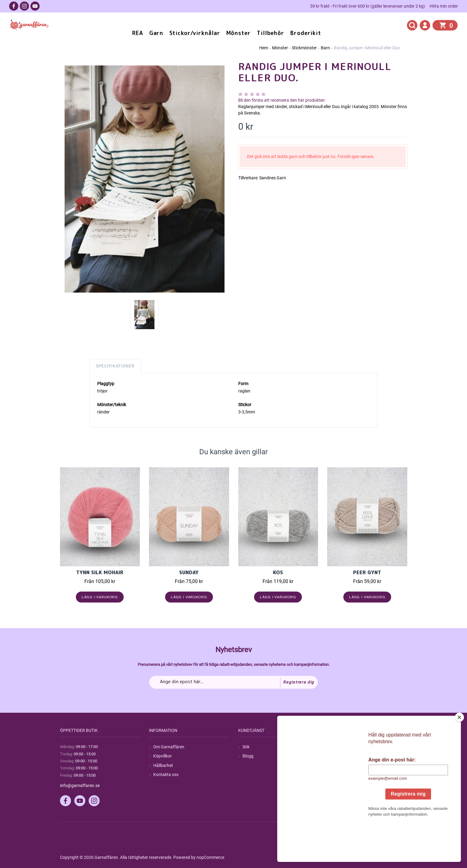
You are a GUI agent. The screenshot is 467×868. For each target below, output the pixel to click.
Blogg (248, 756)
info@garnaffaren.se (80, 785)
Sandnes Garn (273, 178)
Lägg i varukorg (100, 597)
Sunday (189, 572)
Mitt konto (341, 747)
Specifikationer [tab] (115, 366)
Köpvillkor (163, 756)
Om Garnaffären (169, 747)
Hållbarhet (163, 765)
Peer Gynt (367, 572)
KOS (278, 572)
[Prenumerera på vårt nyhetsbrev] (233, 682)
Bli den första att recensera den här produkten (281, 100)
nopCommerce (210, 857)
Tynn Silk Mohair (100, 572)
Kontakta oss (166, 775)
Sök (246, 747)
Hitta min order (444, 6)
